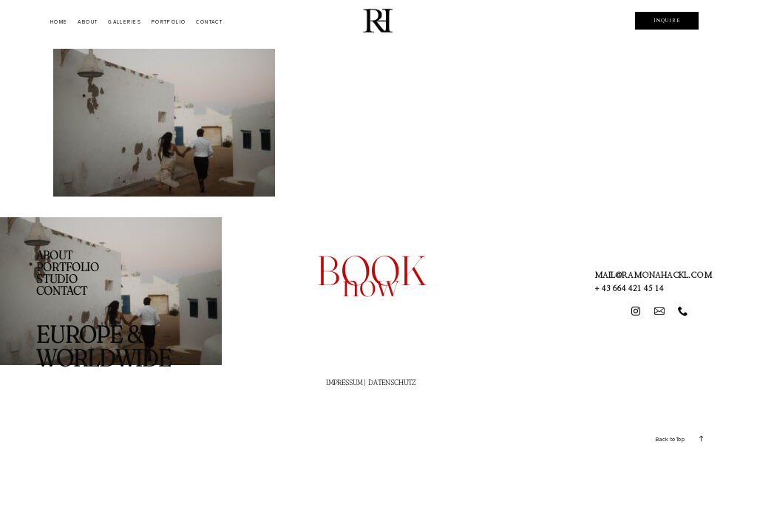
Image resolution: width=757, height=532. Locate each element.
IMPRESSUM (344, 382)
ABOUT (88, 22)
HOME (59, 22)
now (370, 283)
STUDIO (57, 279)
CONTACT (209, 22)
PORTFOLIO (169, 22)
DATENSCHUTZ (392, 382)
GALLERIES (125, 22)
